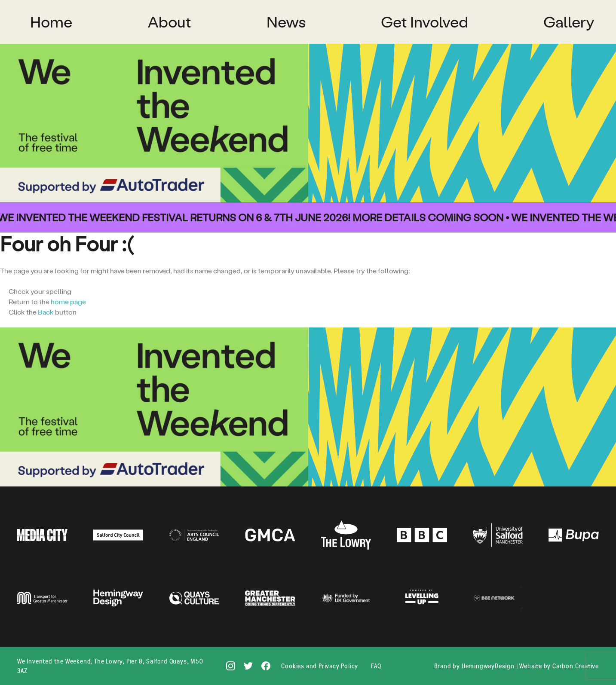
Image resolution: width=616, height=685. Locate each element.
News (286, 22)
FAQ (376, 666)
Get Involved (424, 22)
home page (68, 302)
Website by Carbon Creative (559, 666)
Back (46, 312)
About (169, 22)
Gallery (569, 22)
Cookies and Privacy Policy (320, 666)
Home (51, 22)
